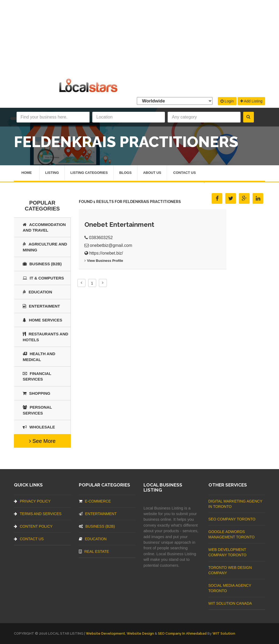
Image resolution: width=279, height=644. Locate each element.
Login (227, 101)
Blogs (125, 173)
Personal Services (37, 410)
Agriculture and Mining (45, 247)
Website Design (140, 633)
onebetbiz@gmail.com (111, 245)
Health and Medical (39, 356)
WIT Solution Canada (230, 603)
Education (37, 292)
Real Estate (94, 551)
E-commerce (95, 501)
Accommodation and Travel (44, 227)
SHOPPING (36, 393)
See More (42, 441)
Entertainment (98, 514)
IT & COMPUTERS (43, 278)
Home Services (42, 320)
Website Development (105, 633)
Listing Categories (89, 173)
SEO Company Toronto (232, 519)
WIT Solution (224, 633)
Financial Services (37, 376)
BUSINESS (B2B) (42, 264)
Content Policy (33, 526)
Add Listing (251, 101)
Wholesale (39, 427)
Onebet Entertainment (119, 225)
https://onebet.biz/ (106, 253)
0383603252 (101, 238)
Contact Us (184, 173)
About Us (152, 173)
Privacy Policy (32, 501)
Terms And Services (38, 514)
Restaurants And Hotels (45, 337)
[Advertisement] (139, 37)
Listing (52, 173)
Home (27, 173)
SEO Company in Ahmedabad (182, 633)
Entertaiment (41, 306)
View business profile (104, 261)
